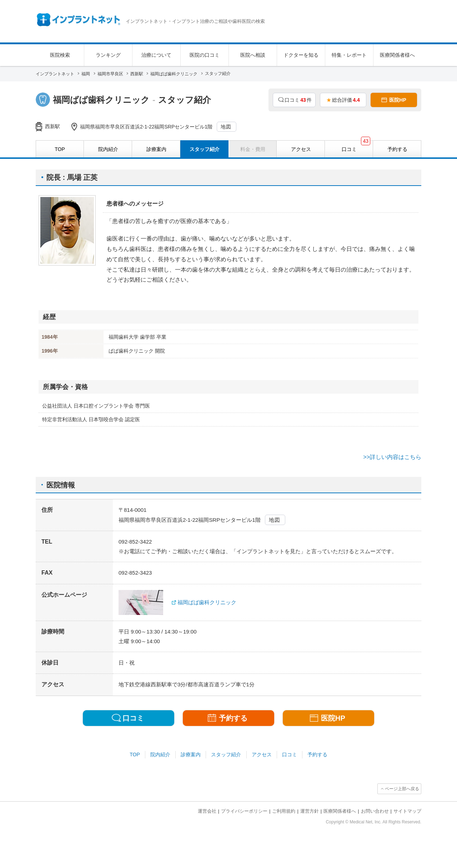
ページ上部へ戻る (402, 789)
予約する (317, 755)
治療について (156, 55)
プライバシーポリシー (244, 811)
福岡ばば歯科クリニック (207, 602)
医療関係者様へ (397, 55)
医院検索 (60, 55)
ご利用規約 (284, 811)
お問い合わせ (375, 811)
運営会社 (207, 811)
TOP (135, 755)
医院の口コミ (205, 55)
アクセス (262, 755)
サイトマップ (407, 811)
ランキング (108, 55)
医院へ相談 (253, 55)
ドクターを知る (301, 55)
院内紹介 (160, 755)
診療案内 (191, 755)
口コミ (290, 755)
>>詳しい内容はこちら (392, 457)
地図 (226, 127)
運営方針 (310, 811)
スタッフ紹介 (226, 755)
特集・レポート (349, 55)
